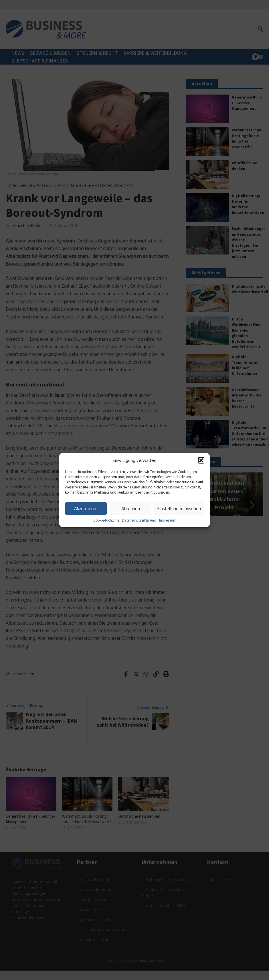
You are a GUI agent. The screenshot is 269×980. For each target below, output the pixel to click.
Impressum (168, 520)
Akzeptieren (86, 508)
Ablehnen (131, 508)
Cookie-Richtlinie (106, 520)
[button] (201, 460)
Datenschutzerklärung (139, 520)
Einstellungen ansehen (179, 508)
